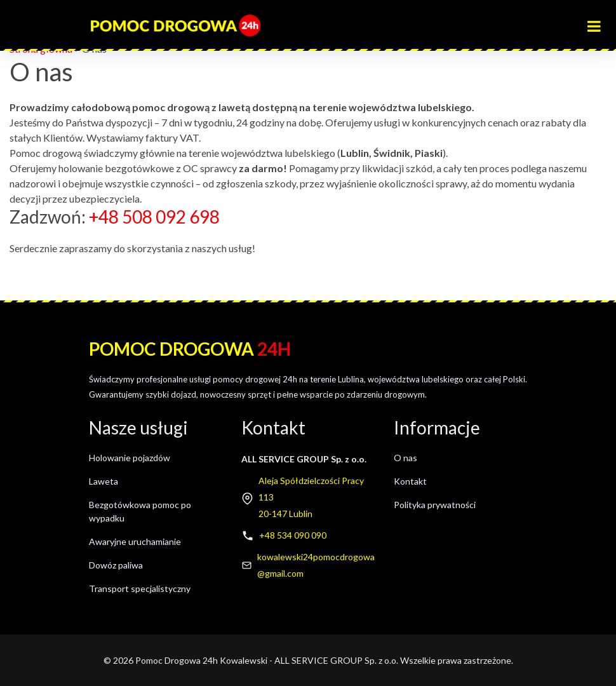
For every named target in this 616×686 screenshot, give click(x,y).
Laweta (104, 481)
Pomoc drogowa (190, 349)
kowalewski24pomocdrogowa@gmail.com (316, 565)
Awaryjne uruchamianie (135, 541)
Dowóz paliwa (116, 565)
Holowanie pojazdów (130, 458)
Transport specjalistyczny (140, 588)
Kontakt (410, 481)
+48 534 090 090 (293, 535)
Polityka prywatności (435, 505)
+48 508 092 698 (154, 217)
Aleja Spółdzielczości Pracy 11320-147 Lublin (311, 497)
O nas (405, 458)
